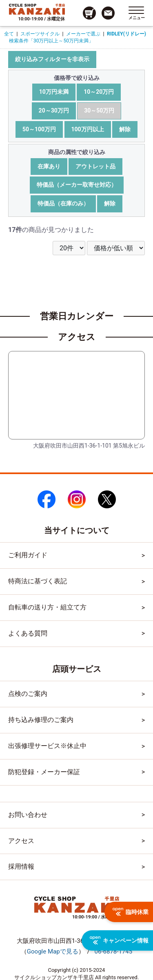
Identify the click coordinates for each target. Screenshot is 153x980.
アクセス (21, 841)
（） (53, 951)
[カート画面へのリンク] (89, 13)
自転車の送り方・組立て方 (47, 607)
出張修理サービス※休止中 (47, 746)
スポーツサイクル (40, 34)
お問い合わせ (28, 815)
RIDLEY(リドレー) (126, 34)
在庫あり (49, 166)
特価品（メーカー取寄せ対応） (77, 185)
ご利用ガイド (28, 555)
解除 (125, 129)
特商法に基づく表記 (38, 581)
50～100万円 (39, 129)
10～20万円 (99, 92)
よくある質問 (28, 633)
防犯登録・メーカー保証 (44, 772)
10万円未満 (54, 92)
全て (9, 34)
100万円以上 (88, 129)
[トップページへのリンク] (37, 9)
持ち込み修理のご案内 (41, 720)
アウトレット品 (95, 166)
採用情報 (21, 866)
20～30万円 (54, 110)
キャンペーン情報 (119, 940)
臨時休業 (131, 912)
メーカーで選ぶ (83, 34)
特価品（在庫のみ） (63, 203)
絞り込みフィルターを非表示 (52, 59)
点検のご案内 (28, 694)
